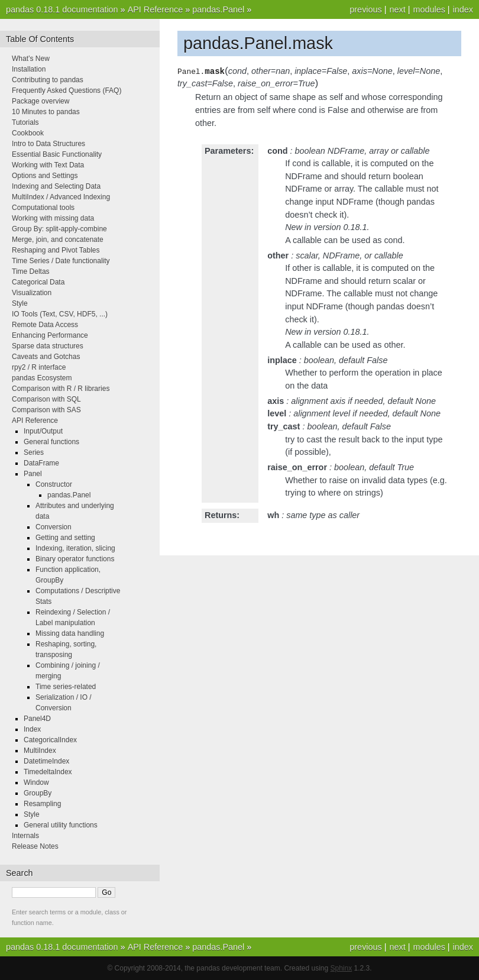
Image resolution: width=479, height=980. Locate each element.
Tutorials (25, 122)
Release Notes (35, 846)
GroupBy (38, 793)
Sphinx (342, 968)
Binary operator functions (75, 559)
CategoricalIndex (50, 740)
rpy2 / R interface (39, 367)
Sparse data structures (48, 346)
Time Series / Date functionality (61, 261)
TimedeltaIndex (48, 772)
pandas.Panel (218, 9)
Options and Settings (45, 176)
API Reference (156, 9)
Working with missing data (53, 218)
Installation (29, 69)
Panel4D (37, 719)
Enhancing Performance (50, 335)
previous (365, 9)
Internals (25, 836)
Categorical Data (38, 282)
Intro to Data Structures (48, 144)
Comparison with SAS (46, 410)
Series (34, 452)
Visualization (32, 293)
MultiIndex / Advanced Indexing (61, 197)
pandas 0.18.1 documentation (62, 9)
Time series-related (66, 687)
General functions (51, 442)
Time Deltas (31, 271)
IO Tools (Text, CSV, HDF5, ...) (60, 314)
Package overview (41, 101)
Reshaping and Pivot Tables (56, 250)
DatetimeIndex (46, 761)
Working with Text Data (48, 165)
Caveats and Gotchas (46, 357)
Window (36, 782)
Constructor (54, 484)
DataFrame (41, 463)
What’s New (31, 59)
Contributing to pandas (48, 80)
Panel (33, 474)
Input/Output (43, 431)
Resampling (42, 804)
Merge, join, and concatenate (58, 240)
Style (20, 303)
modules (429, 9)
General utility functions (61, 825)
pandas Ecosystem (42, 378)
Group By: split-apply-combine (59, 229)
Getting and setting (65, 538)
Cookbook (28, 133)
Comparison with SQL (46, 399)
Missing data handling (70, 633)
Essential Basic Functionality (57, 154)
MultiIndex (40, 751)
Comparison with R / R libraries (61, 389)
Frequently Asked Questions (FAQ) (67, 90)
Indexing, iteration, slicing (75, 548)
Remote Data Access (45, 325)
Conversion (54, 527)
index (463, 9)
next (397, 9)
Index (32, 729)
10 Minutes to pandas (46, 112)
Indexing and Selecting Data (56, 186)
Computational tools (43, 208)
